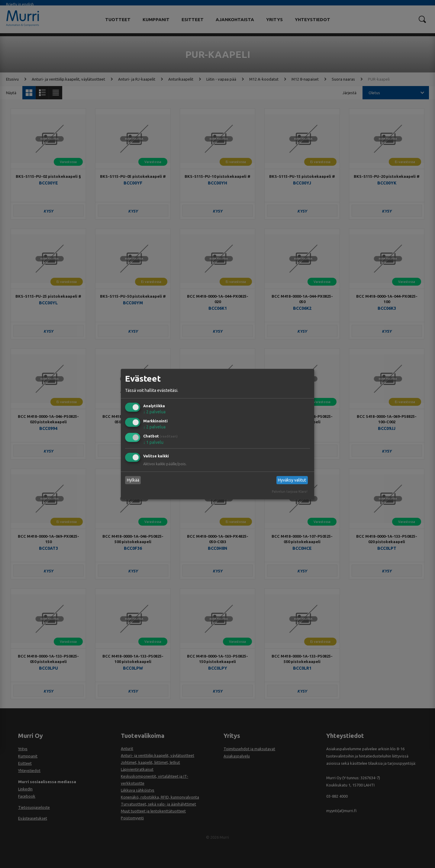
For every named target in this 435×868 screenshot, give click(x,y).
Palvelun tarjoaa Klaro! (290, 492)
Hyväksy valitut (292, 480)
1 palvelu (153, 442)
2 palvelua (154, 412)
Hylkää (133, 480)
